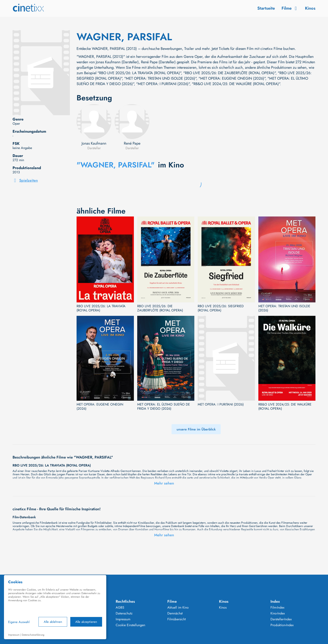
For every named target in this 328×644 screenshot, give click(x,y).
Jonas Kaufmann (94, 143)
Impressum (123, 619)
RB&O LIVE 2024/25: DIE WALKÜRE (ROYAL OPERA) (285, 407)
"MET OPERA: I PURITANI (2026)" (163, 84)
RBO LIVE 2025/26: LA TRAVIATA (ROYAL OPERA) (101, 308)
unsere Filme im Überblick (196, 429)
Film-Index (277, 608)
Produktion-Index (282, 625)
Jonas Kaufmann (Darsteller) (117, 62)
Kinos (310, 8)
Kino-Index (278, 613)
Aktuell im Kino (178, 608)
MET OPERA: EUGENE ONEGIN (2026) (100, 407)
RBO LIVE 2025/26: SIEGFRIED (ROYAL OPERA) (221, 308)
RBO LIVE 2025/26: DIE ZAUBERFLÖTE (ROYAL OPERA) (160, 308)
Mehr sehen (164, 483)
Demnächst (175, 613)
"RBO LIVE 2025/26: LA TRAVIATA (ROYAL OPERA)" (139, 73)
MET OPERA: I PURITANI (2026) (221, 404)
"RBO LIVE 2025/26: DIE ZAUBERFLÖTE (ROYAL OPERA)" (229, 73)
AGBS (120, 608)
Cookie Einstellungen (130, 625)
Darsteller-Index (281, 619)
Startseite (266, 8)
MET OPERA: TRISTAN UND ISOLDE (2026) (284, 308)
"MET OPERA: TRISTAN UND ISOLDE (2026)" (160, 78)
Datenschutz (124, 613)
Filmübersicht (177, 619)
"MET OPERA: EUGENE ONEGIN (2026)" (232, 78)
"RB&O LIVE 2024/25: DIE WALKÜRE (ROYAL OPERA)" (236, 84)
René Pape (132, 143)
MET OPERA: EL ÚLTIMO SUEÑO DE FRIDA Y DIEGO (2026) (164, 407)
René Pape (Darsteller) (158, 62)
